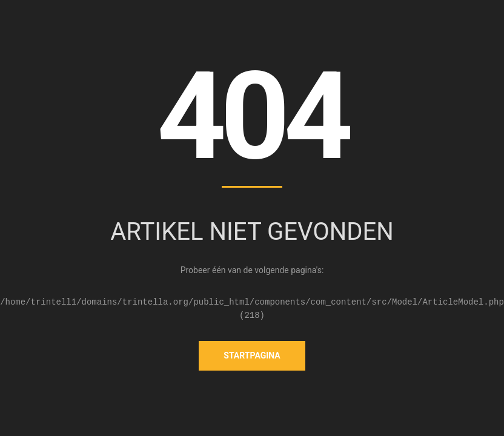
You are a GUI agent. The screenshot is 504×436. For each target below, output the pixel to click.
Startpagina (252, 355)
